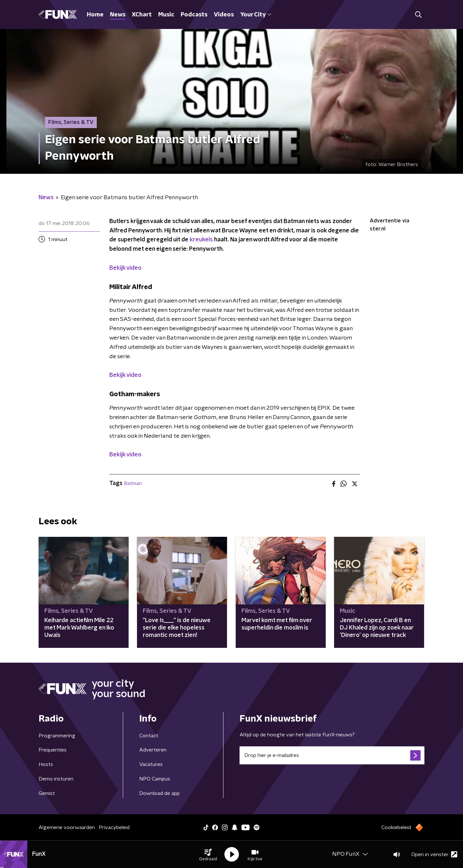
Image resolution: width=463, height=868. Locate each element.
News (118, 15)
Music (166, 15)
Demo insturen (56, 779)
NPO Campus (155, 779)
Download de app (159, 793)
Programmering (57, 736)
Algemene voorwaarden (67, 827)
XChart (142, 15)
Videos (224, 15)
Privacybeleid (114, 827)
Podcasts (194, 15)
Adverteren (153, 750)
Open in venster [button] (434, 854)
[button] (208, 854)
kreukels (201, 240)
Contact (149, 736)
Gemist (47, 793)
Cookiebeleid (396, 827)
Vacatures (151, 764)
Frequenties (53, 750)
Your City (256, 15)
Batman (133, 483)
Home (95, 15)
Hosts (46, 764)
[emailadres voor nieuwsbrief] (332, 755)
